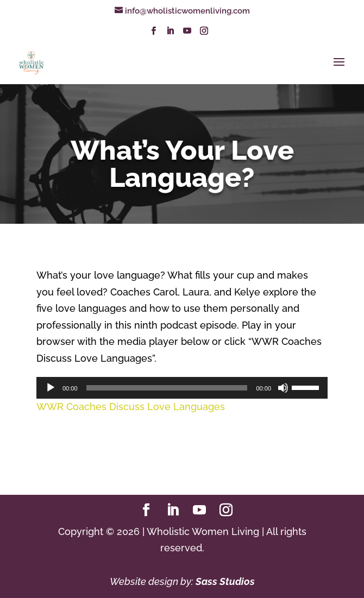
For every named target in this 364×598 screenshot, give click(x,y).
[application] (182, 388)
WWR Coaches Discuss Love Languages (131, 407)
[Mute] (283, 388)
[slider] (167, 388)
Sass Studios (225, 581)
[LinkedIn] (170, 34)
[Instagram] (204, 34)
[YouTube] (187, 34)
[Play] (51, 388)
